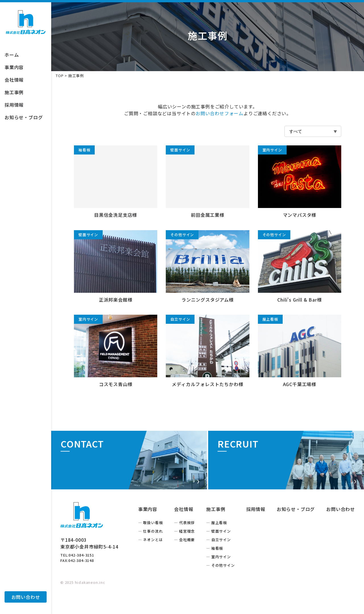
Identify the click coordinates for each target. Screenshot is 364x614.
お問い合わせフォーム (220, 113)
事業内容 (14, 67)
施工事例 (14, 92)
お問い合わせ (26, 597)
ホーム (12, 55)
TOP (60, 76)
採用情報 (14, 105)
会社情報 (14, 80)
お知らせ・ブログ (24, 117)
